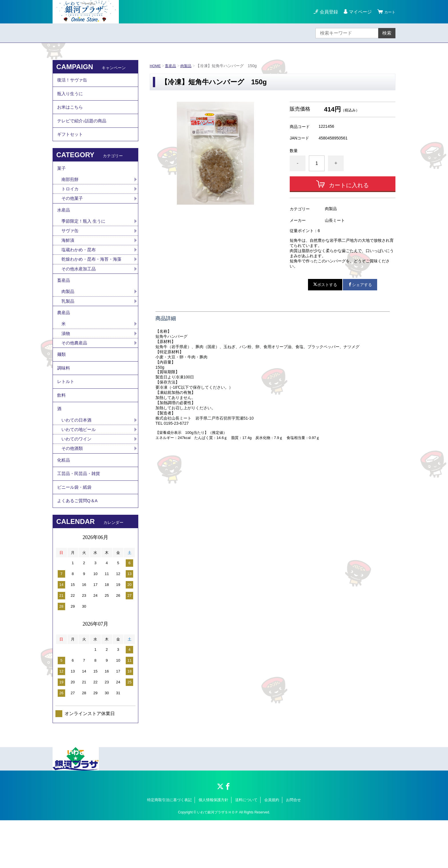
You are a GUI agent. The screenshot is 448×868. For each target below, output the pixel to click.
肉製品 (188, 66)
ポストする (325, 285)
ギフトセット (71, 144)
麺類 (62, 382)
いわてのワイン (77, 477)
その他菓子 (73, 212)
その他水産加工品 (80, 288)
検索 (387, 33)
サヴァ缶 (71, 248)
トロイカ (71, 202)
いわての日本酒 (77, 457)
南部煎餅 (71, 192)
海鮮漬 (68, 258)
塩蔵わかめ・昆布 (80, 268)
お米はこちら (71, 112)
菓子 (62, 180)
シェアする (360, 285)
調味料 (64, 397)
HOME (156, 66)
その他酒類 (73, 487)
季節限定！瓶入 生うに (85, 238)
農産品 (64, 336)
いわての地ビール (80, 467)
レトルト (66, 413)
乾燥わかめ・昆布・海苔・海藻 (93, 278)
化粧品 (64, 500)
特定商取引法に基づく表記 (169, 847)
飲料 (62, 429)
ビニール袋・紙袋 (75, 531)
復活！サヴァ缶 (73, 81)
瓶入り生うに (71, 97)
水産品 (64, 225)
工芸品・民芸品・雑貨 (80, 516)
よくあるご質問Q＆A (79, 547)
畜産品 (172, 66)
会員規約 (272, 847)
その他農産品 (75, 369)
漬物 (66, 359)
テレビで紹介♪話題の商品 (83, 128)
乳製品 (68, 323)
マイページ (358, 12)
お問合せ (293, 847)
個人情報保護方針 (213, 847)
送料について (246, 847)
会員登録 (326, 12)
